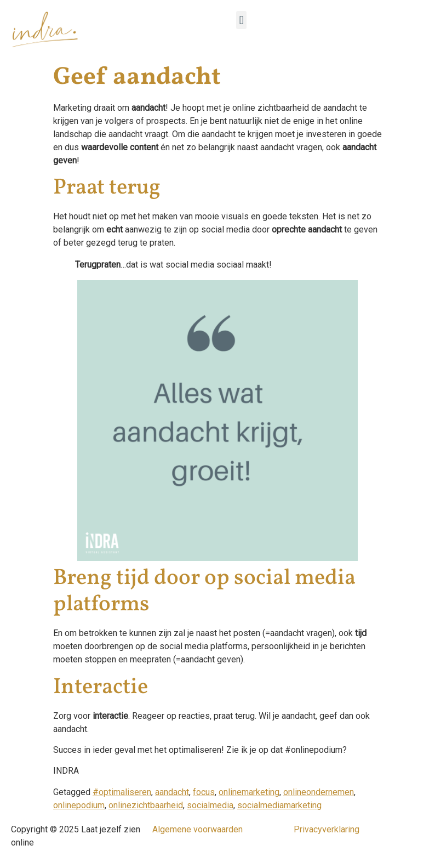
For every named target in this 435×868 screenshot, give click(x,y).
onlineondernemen (319, 792)
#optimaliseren (122, 792)
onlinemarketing (249, 792)
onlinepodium (79, 805)
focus (204, 792)
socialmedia (210, 805)
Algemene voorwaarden (198, 829)
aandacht (172, 792)
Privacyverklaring (327, 829)
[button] (241, 20)
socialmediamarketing (279, 805)
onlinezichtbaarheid (146, 805)
